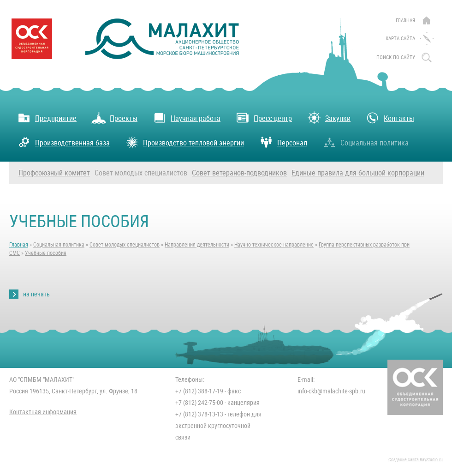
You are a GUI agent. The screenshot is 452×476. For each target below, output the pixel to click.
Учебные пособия (46, 253)
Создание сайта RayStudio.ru (416, 460)
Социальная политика (365, 142)
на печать (36, 294)
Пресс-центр (264, 118)
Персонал (283, 142)
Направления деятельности (197, 245)
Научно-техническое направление (274, 245)
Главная (405, 21)
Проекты (114, 118)
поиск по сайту (396, 57)
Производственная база (63, 142)
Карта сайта (400, 39)
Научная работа (186, 118)
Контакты (390, 118)
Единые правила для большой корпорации (358, 173)
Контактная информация (43, 412)
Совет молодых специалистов (141, 173)
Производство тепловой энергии (184, 142)
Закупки (329, 118)
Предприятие (47, 118)
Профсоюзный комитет (54, 173)
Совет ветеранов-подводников (239, 173)
